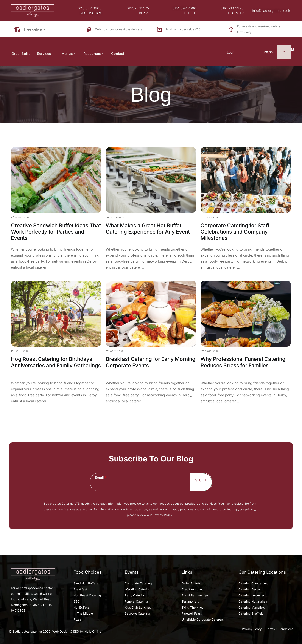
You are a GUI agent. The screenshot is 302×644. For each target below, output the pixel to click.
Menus (69, 54)
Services (46, 54)
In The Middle (83, 613)
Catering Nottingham (253, 601)
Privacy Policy (252, 629)
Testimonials (190, 601)
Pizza (77, 619)
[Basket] (279, 52)
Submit (201, 480)
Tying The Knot (192, 607)
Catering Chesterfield (253, 583)
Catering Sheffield (251, 613)
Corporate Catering (138, 583)
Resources (95, 54)
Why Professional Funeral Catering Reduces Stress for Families (243, 362)
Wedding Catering (138, 589)
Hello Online (93, 631)
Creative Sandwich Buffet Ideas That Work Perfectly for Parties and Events (56, 232)
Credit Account (192, 589)
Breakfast (80, 589)
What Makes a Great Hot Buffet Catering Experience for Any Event (148, 229)
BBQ (77, 601)
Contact (118, 54)
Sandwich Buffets (86, 583)
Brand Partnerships (195, 595)
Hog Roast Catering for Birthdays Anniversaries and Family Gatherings (56, 362)
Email (100, 478)
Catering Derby (249, 589)
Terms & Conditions (280, 629)
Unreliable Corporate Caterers (203, 619)
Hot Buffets (81, 607)
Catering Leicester (251, 595)
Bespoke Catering (137, 613)
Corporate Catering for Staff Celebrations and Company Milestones (235, 232)
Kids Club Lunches (138, 607)
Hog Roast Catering (87, 595)
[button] (91, 13)
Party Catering (135, 595)
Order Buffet (21, 54)
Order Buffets (191, 583)
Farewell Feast (192, 613)
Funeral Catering (136, 601)
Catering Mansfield (252, 607)
